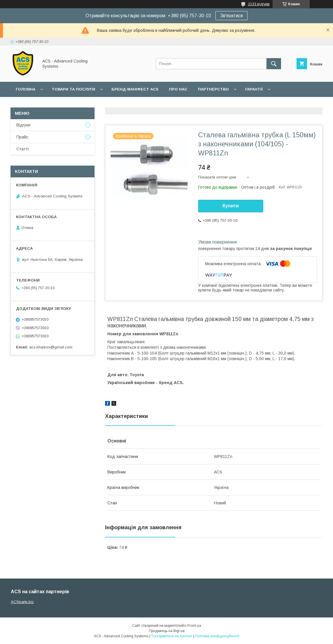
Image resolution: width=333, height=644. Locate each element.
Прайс (22, 137)
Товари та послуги (73, 89)
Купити (231, 206)
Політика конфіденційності (217, 636)
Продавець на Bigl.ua (167, 631)
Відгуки (23, 125)
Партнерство (213, 89)
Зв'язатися (231, 16)
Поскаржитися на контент (171, 636)
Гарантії (254, 89)
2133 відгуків (259, 4)
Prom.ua (194, 626)
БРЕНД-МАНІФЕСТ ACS (135, 89)
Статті (22, 149)
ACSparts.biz (22, 602)
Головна (26, 89)
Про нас (178, 89)
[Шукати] (274, 64)
